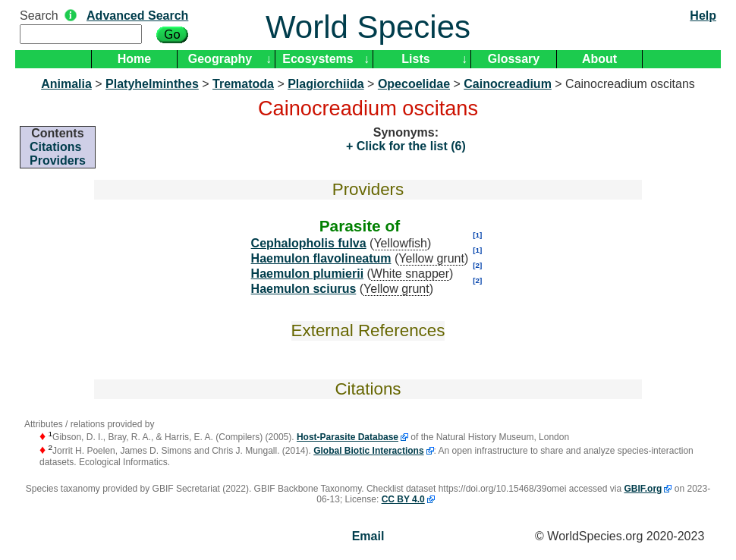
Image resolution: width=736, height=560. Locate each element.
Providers (58, 160)
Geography (220, 59)
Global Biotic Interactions (368, 451)
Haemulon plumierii (307, 274)
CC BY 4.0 (403, 499)
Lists (415, 59)
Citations (55, 147)
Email (368, 536)
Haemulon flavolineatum (321, 258)
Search (39, 16)
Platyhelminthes (152, 84)
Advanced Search (137, 16)
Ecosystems (318, 59)
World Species (368, 27)
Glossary (514, 59)
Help (703, 16)
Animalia (66, 84)
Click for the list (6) (409, 146)
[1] (477, 235)
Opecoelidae (414, 84)
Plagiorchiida (326, 84)
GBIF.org (643, 489)
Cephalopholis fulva (309, 243)
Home (134, 59)
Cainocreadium (508, 84)
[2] (477, 265)
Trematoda (243, 84)
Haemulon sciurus (304, 289)
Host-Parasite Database (348, 437)
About (599, 59)
